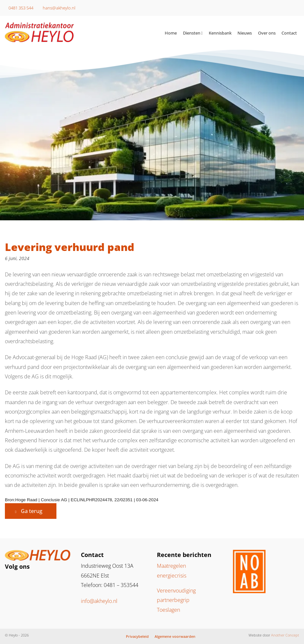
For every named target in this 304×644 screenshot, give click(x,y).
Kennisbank (220, 33)
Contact (289, 33)
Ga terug (32, 511)
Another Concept (285, 635)
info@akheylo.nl (99, 601)
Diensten (192, 33)
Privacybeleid (137, 636)
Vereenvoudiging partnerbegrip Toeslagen (176, 600)
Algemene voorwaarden (175, 636)
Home (171, 33)
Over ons (267, 33)
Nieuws (245, 33)
